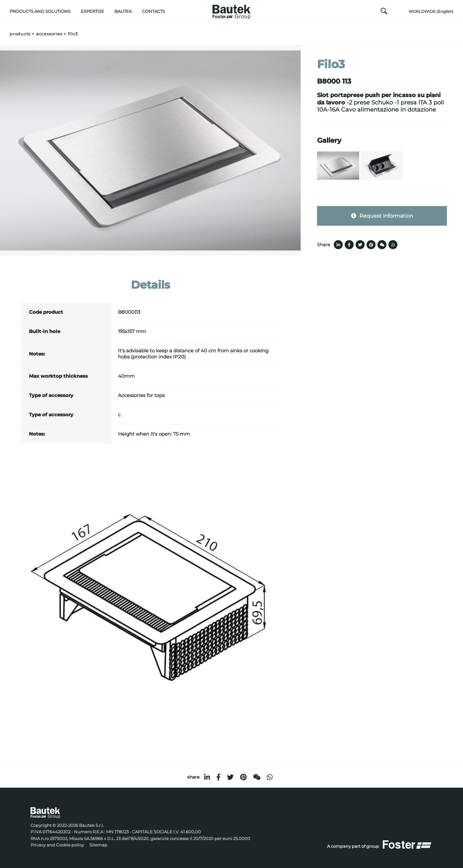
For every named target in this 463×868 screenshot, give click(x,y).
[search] (384, 13)
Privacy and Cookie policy (57, 845)
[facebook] (218, 777)
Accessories (49, 34)
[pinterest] (243, 777)
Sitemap (98, 845)
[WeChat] (257, 777)
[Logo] (232, 10)
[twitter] (230, 777)
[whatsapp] (270, 777)
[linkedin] (207, 777)
